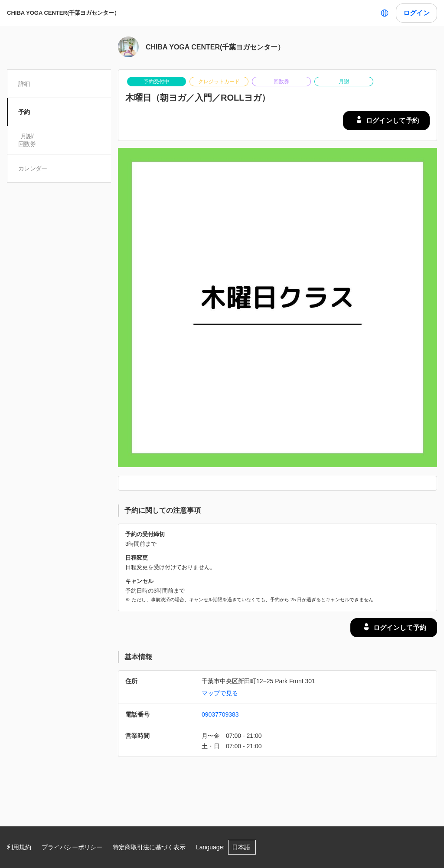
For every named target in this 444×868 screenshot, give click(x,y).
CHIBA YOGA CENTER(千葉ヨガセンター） (63, 13)
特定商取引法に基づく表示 (149, 847)
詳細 (25, 84)
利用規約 (19, 847)
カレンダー (34, 168)
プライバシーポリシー (72, 847)
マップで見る (220, 693)
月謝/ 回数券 (28, 140)
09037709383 (220, 714)
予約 (25, 112)
